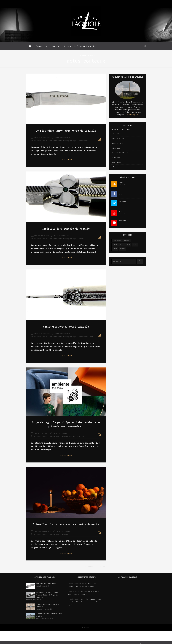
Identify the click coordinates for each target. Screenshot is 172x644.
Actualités (37, 140)
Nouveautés (83, 140)
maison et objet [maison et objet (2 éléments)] (118, 245)
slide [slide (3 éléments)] (135, 245)
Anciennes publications (94, 563)
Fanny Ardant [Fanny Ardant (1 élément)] (117, 241)
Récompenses (116, 162)
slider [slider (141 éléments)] (115, 249)
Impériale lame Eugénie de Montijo (65, 227)
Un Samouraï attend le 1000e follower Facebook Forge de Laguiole (47, 591)
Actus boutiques (118, 139)
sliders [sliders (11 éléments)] (123, 249)
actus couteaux (47, 140)
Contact (55, 46)
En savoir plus (132, 115)
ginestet (71, 587)
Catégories (41, 46)
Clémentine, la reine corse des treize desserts (65, 520)
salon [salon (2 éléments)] (128, 245)
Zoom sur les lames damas (46, 580)
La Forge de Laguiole (71, 140)
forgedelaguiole (74, 595)
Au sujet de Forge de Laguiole (79, 46)
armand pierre (73, 580)
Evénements (58, 140)
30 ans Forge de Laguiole (121, 129)
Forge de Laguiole (39, 640)
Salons (81, 237)
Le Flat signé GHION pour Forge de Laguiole (65, 130)
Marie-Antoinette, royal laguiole (65, 324)
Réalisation (53, 640)
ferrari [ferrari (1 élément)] (127, 241)
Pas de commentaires (62, 137)
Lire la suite (65, 159)
